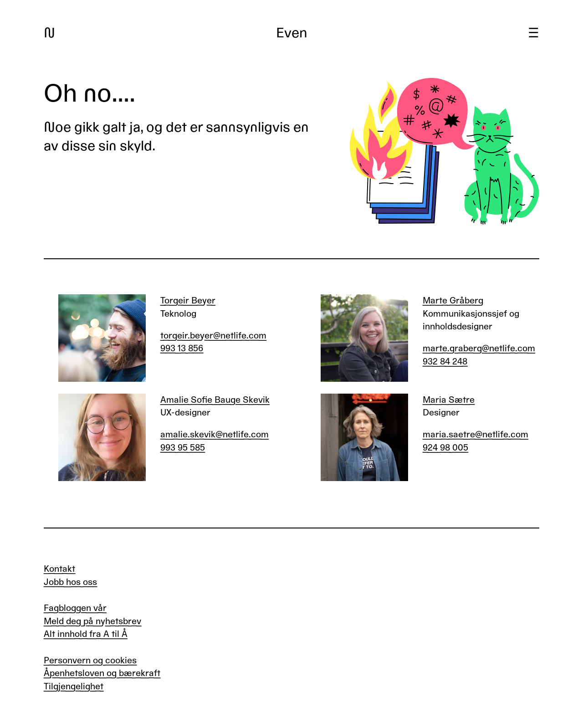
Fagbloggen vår (75, 608)
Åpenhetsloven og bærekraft (102, 673)
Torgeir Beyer (188, 300)
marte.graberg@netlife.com (479, 348)
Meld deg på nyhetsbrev (92, 621)
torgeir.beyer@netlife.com (213, 336)
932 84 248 (445, 361)
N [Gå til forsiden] (49, 33)
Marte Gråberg (453, 300)
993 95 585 (183, 448)
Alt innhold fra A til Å (86, 634)
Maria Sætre (449, 400)
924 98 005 (445, 448)
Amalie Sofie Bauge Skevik (215, 400)
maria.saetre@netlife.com (476, 434)
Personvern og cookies (90, 660)
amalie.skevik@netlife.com (215, 434)
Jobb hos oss (70, 582)
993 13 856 (182, 348)
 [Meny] (534, 33)
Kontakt (59, 569)
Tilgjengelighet (74, 686)
